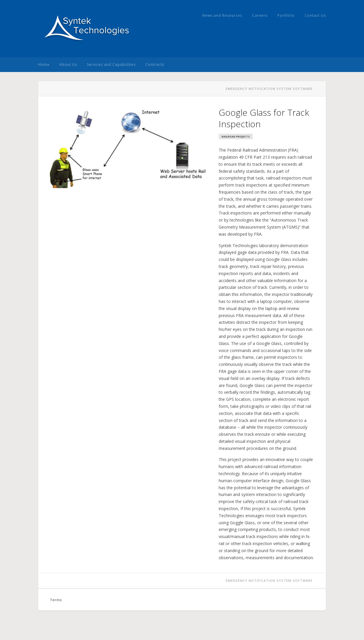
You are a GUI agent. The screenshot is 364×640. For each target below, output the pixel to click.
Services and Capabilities (111, 64)
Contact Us (315, 15)
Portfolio (286, 15)
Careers (260, 15)
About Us (68, 64)
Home (44, 64)
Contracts (155, 64)
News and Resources (222, 15)
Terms (56, 600)
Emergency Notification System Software (269, 89)
